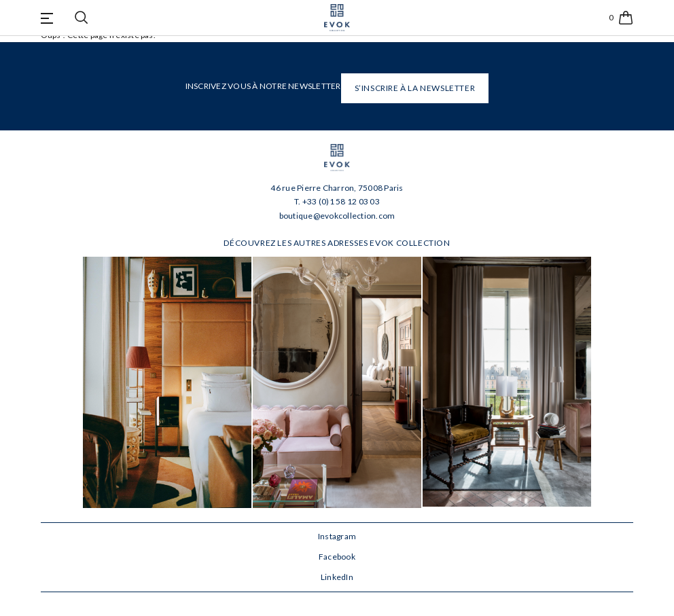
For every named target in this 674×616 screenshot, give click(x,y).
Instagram (337, 536)
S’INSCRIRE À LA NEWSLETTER (415, 88)
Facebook (337, 557)
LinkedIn (337, 577)
